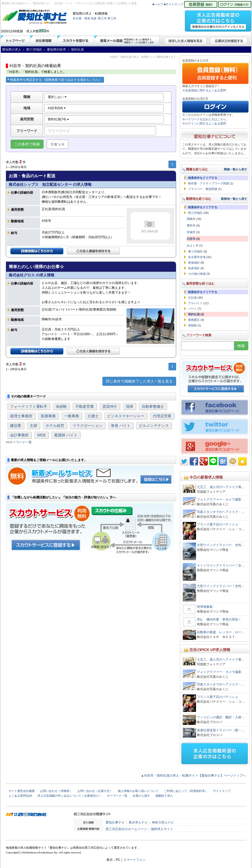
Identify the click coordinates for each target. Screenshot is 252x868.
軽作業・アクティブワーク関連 (208, 183)
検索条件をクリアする (203, 178)
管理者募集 (205, 607)
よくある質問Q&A (20, 796)
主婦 (33, 426)
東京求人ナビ (138, 822)
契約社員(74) (58, 119)
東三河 (112, 18)
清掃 (129, 406)
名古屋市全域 (197, 257)
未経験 (61, 406)
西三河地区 (195, 213)
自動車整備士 (153, 406)
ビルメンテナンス (154, 426)
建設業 (16, 426)
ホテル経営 (55, 426)
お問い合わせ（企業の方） (95, 791)
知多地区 (194, 268)
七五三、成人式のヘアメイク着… (221, 487)
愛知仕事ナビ (115, 822)
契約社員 (194, 314)
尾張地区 (194, 263)
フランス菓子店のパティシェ (218, 524)
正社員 (192, 298)
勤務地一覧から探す (234, 199)
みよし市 (193, 245)
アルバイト (195, 303)
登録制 (192, 325)
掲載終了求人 (164, 796)
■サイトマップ (174, 4)
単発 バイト (121, 426)
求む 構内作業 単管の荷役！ (219, 619)
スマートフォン (134, 860)
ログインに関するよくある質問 (206, 123)
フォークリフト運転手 (29, 406)
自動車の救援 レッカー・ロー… (221, 632)
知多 (94, 18)
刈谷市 (191, 239)
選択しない (57, 97)
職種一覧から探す (236, 169)
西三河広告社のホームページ (126, 829)
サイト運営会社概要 (22, 791)
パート (192, 309)
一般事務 (72, 416)
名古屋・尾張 (81, 18)
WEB (41, 435)
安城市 (191, 232)
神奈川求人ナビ (163, 822)
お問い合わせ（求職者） (56, 791)
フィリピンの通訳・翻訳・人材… (221, 717)
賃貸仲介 (110, 406)
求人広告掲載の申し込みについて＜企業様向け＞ (69, 796)
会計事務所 (19, 435)
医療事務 (48, 416)
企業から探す (141, 796)
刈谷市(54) (57, 108)
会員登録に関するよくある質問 (206, 90)
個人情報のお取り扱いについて (138, 791)
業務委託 (194, 320)
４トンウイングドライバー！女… (221, 565)
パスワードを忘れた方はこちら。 (207, 119)
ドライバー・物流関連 (203, 189)
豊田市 (191, 225)
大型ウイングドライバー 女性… (221, 545)
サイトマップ (222, 791)
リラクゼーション (88, 426)
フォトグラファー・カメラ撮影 (219, 499)
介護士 (93, 416)
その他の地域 (197, 274)
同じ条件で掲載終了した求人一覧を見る (139, 381)
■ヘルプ (158, 4)
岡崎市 (191, 219)
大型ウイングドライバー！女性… (221, 586)
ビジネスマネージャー (126, 416)
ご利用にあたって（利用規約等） (186, 791)
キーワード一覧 (21, 442)
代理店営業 (162, 416)
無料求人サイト (162, 829)
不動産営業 (85, 406)
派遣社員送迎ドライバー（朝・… (221, 730)
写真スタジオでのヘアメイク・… (221, 512)
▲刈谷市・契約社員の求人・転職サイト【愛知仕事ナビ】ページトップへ (193, 776)
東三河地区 (195, 251)
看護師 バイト (66, 435)
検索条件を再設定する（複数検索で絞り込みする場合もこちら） (55, 80)
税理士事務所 (21, 416)
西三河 (102, 18)
